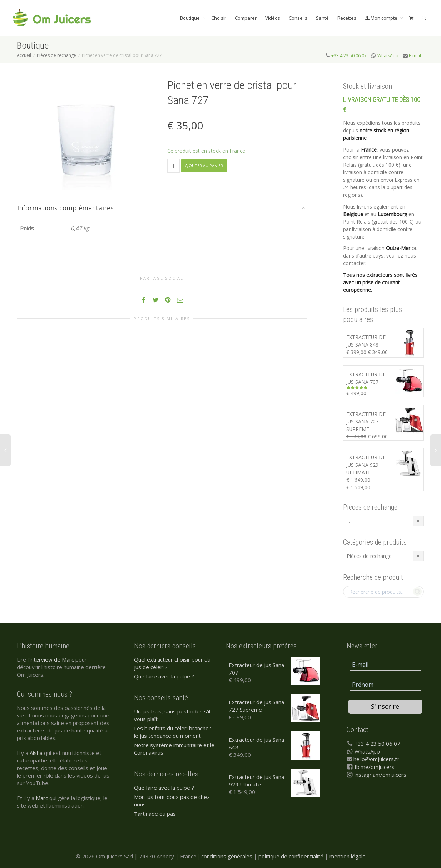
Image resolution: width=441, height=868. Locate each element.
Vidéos (273, 18)
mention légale (348, 856)
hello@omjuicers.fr (376, 759)
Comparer (246, 18)
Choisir (219, 18)
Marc (42, 798)
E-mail (415, 56)
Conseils (298, 18)
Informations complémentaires (65, 208)
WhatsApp (388, 56)
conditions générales (227, 856)
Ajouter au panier (204, 165)
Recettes (347, 18)
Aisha (36, 753)
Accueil (24, 55)
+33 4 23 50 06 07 (349, 56)
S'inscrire (385, 706)
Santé (322, 18)
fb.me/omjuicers (375, 767)
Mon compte (382, 18)
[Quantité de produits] (174, 166)
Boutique (190, 18)
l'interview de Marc (51, 659)
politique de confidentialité (291, 856)
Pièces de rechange (56, 55)
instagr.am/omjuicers (380, 775)
